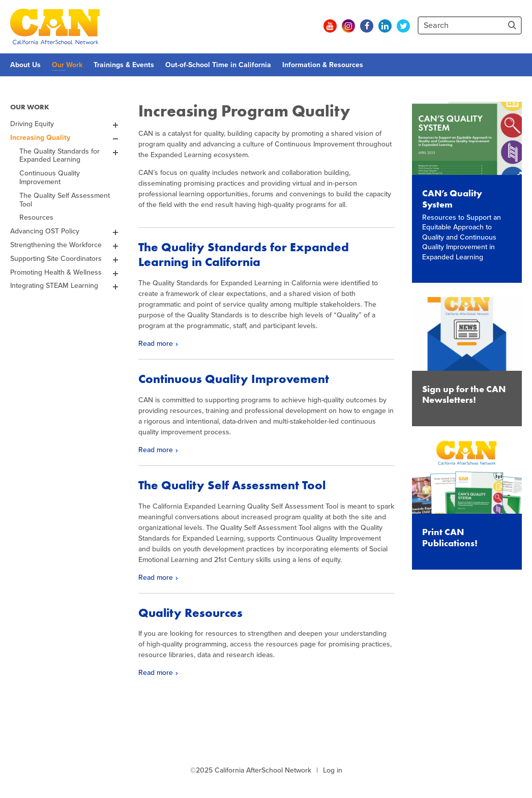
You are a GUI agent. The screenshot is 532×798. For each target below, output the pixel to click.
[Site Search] (513, 25)
